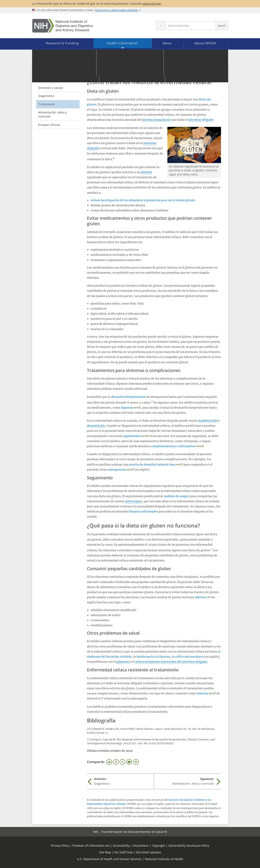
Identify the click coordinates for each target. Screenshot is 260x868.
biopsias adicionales (143, 511)
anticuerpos (134, 501)
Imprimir (109, 762)
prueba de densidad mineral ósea (152, 464)
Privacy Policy (60, 846)
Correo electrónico (129, 762)
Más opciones (136, 762)
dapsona (127, 408)
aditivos (201, 597)
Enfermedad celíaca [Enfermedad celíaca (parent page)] (57, 71)
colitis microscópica (189, 657)
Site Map (105, 852)
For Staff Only (123, 852)
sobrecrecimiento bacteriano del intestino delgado (171, 662)
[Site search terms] (191, 26)
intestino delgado (201, 120)
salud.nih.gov (152, 4)
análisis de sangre (177, 496)
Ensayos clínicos (49, 125)
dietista (146, 172)
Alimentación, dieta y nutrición (53, 114)
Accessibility (121, 846)
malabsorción (208, 421)
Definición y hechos (51, 79)
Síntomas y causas (51, 88)
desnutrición (96, 426)
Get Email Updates (148, 852)
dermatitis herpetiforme (128, 397)
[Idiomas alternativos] (214, 56)
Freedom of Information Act (91, 846)
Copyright (159, 846)
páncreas (123, 662)
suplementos (132, 436)
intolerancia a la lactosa (153, 657)
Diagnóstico (46, 96)
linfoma (203, 693)
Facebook (116, 762)
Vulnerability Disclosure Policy (189, 846)
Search (222, 26)
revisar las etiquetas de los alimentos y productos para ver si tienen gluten (143, 200)
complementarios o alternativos (173, 446)
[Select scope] (161, 26)
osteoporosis (117, 470)
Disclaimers (141, 846)
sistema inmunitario (157, 120)
